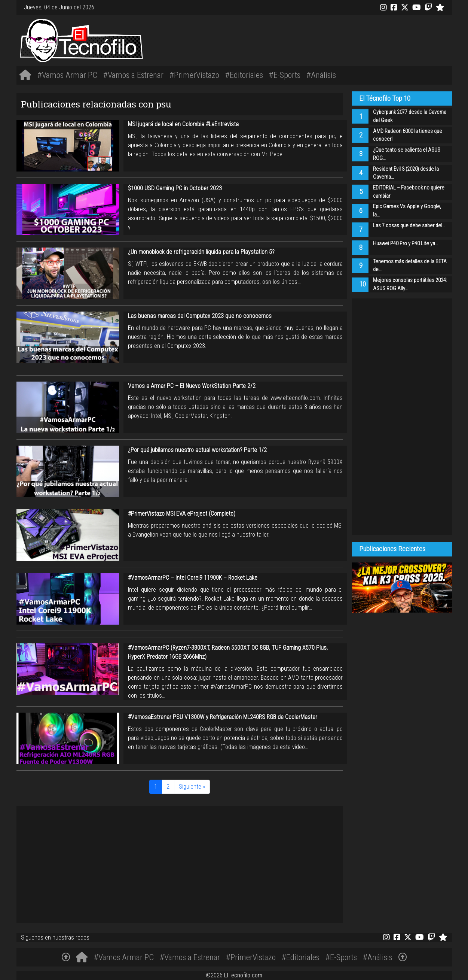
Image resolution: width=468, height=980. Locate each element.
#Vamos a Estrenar (133, 75)
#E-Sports (285, 75)
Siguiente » (192, 787)
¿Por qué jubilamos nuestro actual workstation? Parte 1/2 (197, 450)
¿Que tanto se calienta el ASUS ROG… (407, 154)
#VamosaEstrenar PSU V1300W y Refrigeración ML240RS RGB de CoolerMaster (223, 717)
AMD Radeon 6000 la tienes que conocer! (408, 135)
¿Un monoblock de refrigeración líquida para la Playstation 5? (201, 252)
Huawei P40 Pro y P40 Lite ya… (406, 244)
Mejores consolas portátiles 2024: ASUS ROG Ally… (410, 284)
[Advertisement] (325, 39)
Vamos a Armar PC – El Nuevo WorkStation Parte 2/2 (192, 386)
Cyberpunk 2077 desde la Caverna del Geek (410, 116)
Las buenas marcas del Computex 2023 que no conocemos (200, 316)
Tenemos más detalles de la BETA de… (410, 266)
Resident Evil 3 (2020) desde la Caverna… (406, 173)
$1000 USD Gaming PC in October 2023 (175, 188)
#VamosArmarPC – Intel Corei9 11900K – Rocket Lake (193, 578)
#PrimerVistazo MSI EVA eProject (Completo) (182, 514)
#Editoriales (244, 75)
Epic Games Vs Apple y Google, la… (407, 211)
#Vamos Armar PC (67, 75)
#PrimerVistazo (194, 75)
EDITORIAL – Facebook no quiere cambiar (409, 192)
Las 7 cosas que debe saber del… (409, 226)
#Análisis (321, 75)
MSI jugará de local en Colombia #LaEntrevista (183, 124)
